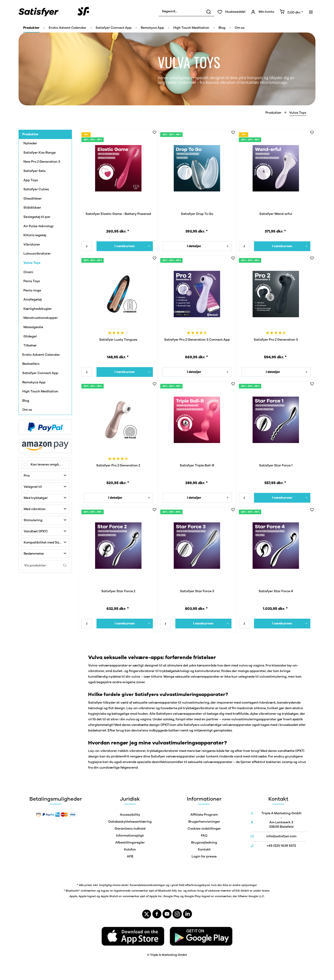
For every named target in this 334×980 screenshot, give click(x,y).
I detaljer (208, 245)
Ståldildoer (32, 208)
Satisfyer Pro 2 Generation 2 (118, 466)
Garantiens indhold (130, 829)
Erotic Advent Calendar (41, 355)
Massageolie (33, 327)
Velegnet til (33, 487)
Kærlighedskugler (38, 309)
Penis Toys (32, 281)
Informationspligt (130, 836)
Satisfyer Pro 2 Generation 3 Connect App (197, 340)
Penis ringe (33, 291)
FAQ (204, 836)
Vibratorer (32, 245)
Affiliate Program (204, 815)
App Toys (31, 180)
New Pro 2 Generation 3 (42, 162)
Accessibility (130, 815)
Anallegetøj (33, 300)
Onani (28, 272)
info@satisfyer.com (281, 836)
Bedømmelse (34, 554)
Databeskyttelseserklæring (130, 822)
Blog (26, 401)
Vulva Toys (32, 263)
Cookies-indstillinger (204, 829)
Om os (27, 410)
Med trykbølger (36, 498)
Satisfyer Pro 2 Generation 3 (276, 340)
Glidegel (30, 336)
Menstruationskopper (41, 318)
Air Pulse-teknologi (39, 226)
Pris (27, 476)
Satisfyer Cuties (36, 189)
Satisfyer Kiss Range (40, 153)
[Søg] (209, 12)
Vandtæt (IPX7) (36, 531)
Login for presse (204, 857)
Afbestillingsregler (130, 843)
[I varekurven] (125, 246)
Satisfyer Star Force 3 (197, 591)
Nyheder (30, 143)
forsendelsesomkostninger (147, 885)
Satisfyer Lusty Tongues (118, 340)
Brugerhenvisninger (204, 822)
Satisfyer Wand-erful (276, 214)
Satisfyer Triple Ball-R (197, 466)
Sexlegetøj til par (37, 217)
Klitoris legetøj (35, 235)
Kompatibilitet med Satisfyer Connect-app (46, 543)
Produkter (30, 134)
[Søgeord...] (186, 12)
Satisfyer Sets (34, 171)
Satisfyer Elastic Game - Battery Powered (118, 214)
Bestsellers (31, 364)
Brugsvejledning (204, 843)
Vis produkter (45, 565)
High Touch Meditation (40, 391)
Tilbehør (30, 346)
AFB (130, 857)
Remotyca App (34, 382)
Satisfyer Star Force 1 (276, 466)
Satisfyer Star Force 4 (276, 591)
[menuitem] (186, 12)
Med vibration (35, 509)
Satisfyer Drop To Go (197, 214)
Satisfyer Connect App (40, 373)
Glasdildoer (33, 199)
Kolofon (130, 850)
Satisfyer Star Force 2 (118, 591)
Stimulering (33, 520)
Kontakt (204, 850)
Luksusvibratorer (38, 254)
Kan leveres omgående (49, 465)
